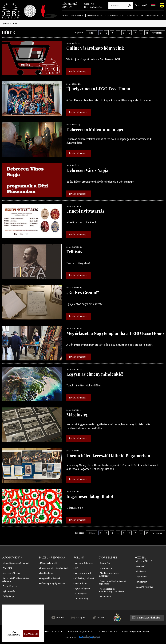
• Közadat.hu (105, 597)
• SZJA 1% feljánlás (144, 587)
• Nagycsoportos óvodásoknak (54, 568)
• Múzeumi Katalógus (83, 563)
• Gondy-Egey (105, 563)
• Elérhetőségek (9, 586)
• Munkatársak (80, 583)
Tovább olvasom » (78, 71)
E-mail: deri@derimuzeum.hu (136, 631)
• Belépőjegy (8, 596)
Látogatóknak (113, 16)
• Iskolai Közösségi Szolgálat (15, 563)
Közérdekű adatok (70, 5)
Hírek (65, 16)
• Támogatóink (141, 582)
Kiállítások (93, 16)
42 (147, 33)
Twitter (101, 618)
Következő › (158, 33)
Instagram (81, 618)
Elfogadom (31, 634)
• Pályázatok (140, 572)
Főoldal (5, 24)
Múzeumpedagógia (151, 16)
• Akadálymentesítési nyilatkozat (109, 575)
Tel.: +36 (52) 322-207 (107, 631)
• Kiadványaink (80, 594)
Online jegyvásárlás (93, 5)
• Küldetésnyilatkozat (84, 578)
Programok (77, 16)
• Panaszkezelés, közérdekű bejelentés (112, 582)
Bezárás (39, 609)
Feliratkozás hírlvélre (149, 618)
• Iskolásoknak (46, 573)
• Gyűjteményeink (82, 589)
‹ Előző (91, 33)
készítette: (71, 638)
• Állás (76, 568)
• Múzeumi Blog (81, 599)
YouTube (60, 618)
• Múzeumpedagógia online (52, 583)
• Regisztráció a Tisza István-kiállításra (15, 580)
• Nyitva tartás (8, 591)
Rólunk (131, 16)
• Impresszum (105, 568)
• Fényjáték (7, 568)
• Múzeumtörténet (82, 573)
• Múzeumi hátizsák (11, 573)
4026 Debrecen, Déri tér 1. (80, 631)
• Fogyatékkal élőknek (50, 578)
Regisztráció (141, 5)
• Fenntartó (140, 566)
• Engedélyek (141, 577)
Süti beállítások (14, 634)
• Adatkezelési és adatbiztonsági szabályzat (111, 590)
